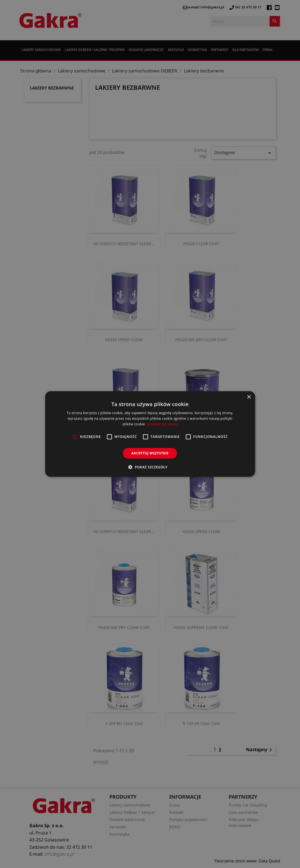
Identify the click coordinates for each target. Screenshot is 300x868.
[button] (150, 467)
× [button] (249, 397)
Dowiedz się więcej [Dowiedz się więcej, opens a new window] (162, 424)
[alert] (150, 434)
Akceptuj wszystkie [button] (150, 453)
